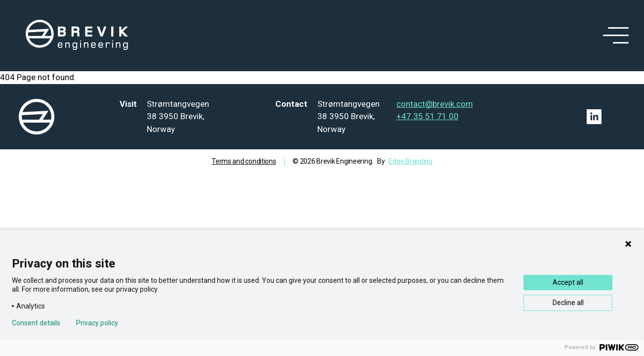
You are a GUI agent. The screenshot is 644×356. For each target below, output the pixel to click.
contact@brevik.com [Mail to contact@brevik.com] (435, 104)
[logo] (77, 36)
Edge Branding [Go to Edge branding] (410, 161)
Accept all (568, 282)
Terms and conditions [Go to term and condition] (244, 161)
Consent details (36, 323)
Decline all (568, 303)
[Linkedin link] (594, 117)
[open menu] (614, 36)
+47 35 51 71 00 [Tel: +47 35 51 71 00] (428, 116)
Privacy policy (97, 323)
